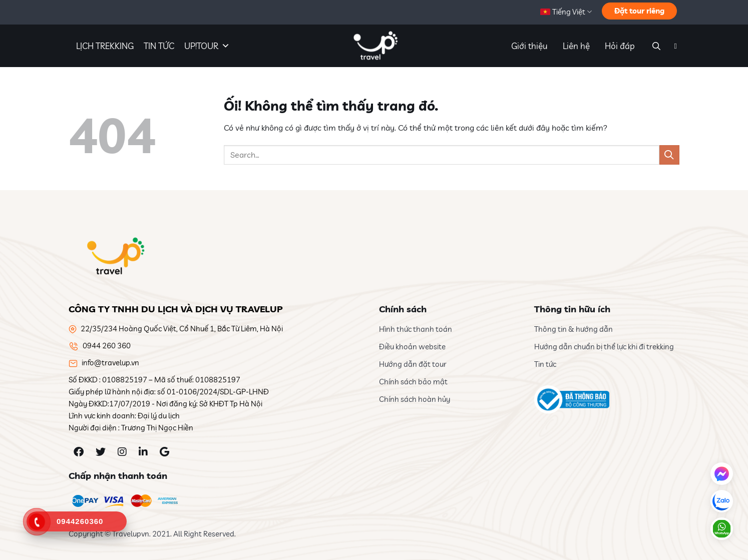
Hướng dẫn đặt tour (413, 364)
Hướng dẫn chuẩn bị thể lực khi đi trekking (604, 347)
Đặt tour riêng (639, 11)
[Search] (655, 46)
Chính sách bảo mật (413, 382)
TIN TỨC (159, 46)
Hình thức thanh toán (416, 329)
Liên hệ (576, 46)
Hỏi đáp (620, 46)
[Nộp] (669, 155)
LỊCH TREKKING (105, 46)
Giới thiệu (529, 46)
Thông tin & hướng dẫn (574, 329)
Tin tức (545, 364)
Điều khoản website (412, 347)
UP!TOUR (207, 46)
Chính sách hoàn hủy (415, 399)
